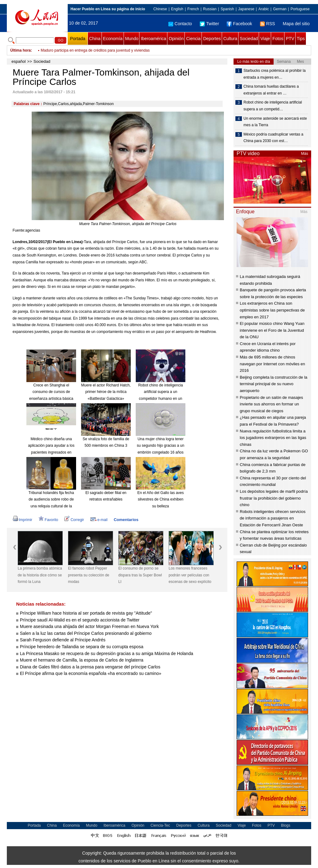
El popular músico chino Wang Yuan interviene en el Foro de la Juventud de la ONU (272, 330)
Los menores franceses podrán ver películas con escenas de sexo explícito (190, 575)
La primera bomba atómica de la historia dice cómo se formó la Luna (40, 575)
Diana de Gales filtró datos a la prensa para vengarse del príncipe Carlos (90, 667)
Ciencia (193, 39)
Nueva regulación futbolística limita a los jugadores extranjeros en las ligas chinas (273, 438)
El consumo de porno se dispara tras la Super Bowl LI (140, 575)
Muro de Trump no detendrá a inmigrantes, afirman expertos (90, 49)
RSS (268, 24)
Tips (301, 39)
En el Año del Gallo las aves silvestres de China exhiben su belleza (160, 499)
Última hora (20, 50)
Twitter (209, 24)
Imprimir (23, 520)
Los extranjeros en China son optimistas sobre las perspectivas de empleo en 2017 (272, 310)
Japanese (246, 9)
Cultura (230, 39)
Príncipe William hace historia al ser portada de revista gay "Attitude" (86, 613)
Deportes (212, 39)
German (280, 9)
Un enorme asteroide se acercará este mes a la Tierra (275, 122)
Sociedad (249, 39)
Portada (77, 39)
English (177, 9)
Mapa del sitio (296, 24)
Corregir (74, 520)
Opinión (176, 39)
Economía (113, 39)
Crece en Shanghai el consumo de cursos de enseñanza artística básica (51, 392)
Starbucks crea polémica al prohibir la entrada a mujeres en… (275, 74)
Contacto (180, 24)
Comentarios (126, 520)
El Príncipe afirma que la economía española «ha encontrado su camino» (91, 673)
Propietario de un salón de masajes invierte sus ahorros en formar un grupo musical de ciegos (271, 404)
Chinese (160, 9)
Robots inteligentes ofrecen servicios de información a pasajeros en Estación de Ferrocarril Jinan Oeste (273, 518)
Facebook (239, 24)
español (19, 61)
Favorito (48, 520)
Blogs (286, 825)
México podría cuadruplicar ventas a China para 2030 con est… (273, 138)
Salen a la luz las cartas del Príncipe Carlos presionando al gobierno (86, 633)
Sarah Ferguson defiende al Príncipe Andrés (63, 640)
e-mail (99, 520)
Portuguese (300, 9)
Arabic (264, 9)
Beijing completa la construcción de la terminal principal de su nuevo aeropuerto (274, 384)
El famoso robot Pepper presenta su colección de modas (89, 575)
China (95, 39)
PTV (290, 39)
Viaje (265, 39)
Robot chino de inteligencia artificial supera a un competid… (273, 106)
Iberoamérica (153, 39)
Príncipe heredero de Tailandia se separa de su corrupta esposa (82, 647)
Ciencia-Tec (160, 825)
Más (304, 154)
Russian (210, 9)
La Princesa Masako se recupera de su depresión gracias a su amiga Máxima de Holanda (107, 653)
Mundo (132, 39)
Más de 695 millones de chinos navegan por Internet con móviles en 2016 (272, 364)
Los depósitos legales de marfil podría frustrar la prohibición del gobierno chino (274, 498)
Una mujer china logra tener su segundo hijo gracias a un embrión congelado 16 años (161, 446)
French (193, 9)
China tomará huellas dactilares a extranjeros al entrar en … (271, 90)
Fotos (278, 39)
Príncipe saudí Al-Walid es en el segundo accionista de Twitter (80, 620)
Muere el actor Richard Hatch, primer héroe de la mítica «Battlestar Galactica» (106, 392)
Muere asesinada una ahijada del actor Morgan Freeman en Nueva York (89, 626)
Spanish (227, 9)
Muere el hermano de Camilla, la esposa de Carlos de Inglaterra (82, 660)
